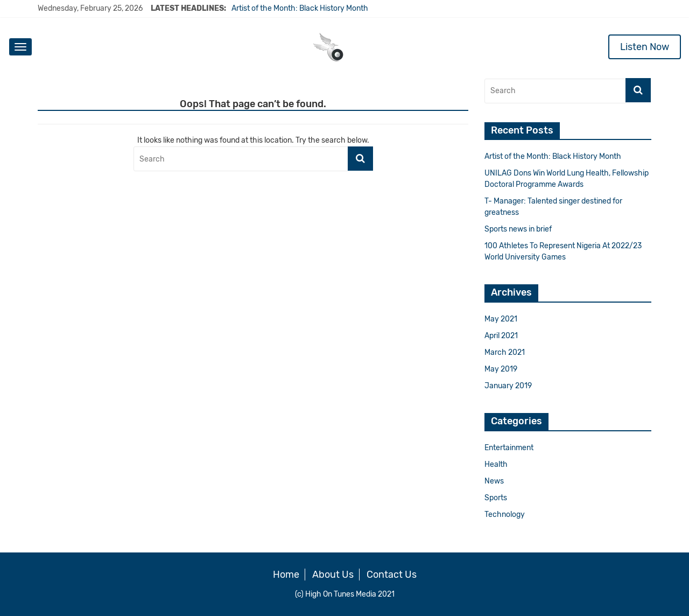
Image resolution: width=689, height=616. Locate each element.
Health (496, 464)
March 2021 (505, 352)
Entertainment (509, 448)
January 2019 (508, 386)
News (494, 481)
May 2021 (501, 319)
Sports (496, 498)
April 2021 (501, 336)
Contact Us (392, 575)
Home (286, 575)
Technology (505, 514)
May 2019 (501, 369)
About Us (333, 575)
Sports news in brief (518, 229)
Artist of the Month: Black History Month (300, 8)
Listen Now (645, 47)
